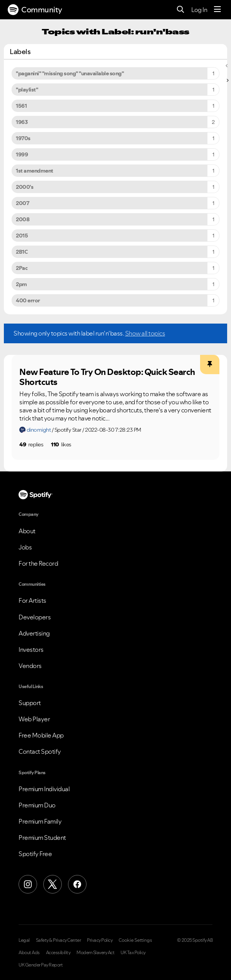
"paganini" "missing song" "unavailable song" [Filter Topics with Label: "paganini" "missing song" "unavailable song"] (70, 73)
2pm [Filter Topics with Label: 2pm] (21, 284)
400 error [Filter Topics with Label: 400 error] (28, 300)
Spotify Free (35, 854)
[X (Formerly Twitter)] (53, 884)
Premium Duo (37, 805)
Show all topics (145, 333)
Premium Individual (44, 789)
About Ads (29, 953)
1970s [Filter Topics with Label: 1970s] (23, 138)
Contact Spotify (40, 751)
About (27, 531)
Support (30, 703)
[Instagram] (28, 884)
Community (35, 10)
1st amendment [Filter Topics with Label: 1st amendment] (35, 171)
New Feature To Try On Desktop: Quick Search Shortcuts (107, 377)
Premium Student (42, 838)
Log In (199, 10)
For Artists (32, 600)
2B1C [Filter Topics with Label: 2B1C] (22, 252)
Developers (35, 617)
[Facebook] (77, 884)
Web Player (34, 719)
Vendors (30, 666)
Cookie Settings (135, 940)
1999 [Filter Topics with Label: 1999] (22, 154)
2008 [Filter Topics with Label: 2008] (23, 219)
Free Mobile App (41, 735)
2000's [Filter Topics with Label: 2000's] (25, 187)
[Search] (181, 10)
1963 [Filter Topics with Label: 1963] (22, 122)
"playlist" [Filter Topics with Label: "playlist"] (27, 90)
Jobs (25, 547)
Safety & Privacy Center (59, 940)
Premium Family (40, 821)
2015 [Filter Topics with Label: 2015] (22, 236)
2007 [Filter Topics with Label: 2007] (22, 203)
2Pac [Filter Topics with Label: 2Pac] (22, 268)
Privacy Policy (100, 940)
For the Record (38, 563)
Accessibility (58, 953)
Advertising (34, 633)
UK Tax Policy (133, 953)
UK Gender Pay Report (41, 965)
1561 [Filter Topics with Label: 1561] (21, 106)
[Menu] (217, 10)
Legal (24, 940)
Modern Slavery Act (95, 953)
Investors (31, 649)
